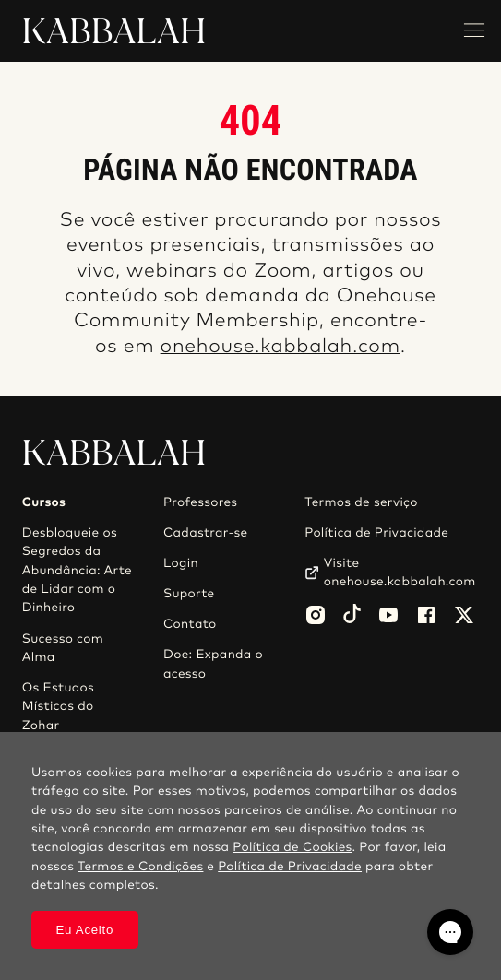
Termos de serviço (361, 502)
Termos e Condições (140, 867)
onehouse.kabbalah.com (280, 347)
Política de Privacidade (376, 533)
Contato (190, 624)
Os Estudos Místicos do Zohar (58, 707)
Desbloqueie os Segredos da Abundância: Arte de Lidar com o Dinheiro (77, 571)
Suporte (189, 594)
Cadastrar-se (206, 533)
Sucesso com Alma (63, 648)
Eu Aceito (84, 930)
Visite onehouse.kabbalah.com (400, 573)
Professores (200, 502)
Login (181, 563)
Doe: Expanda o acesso (213, 664)
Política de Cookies (292, 847)
